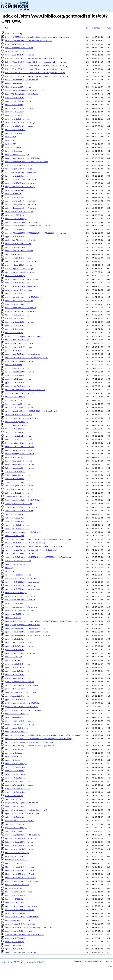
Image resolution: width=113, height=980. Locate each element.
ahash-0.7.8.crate (14, 105)
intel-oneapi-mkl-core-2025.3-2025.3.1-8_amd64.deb (31, 411)
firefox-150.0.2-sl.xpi (17, 315)
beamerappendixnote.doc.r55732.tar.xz (24, 158)
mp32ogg (9, 568)
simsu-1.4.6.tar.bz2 (15, 792)
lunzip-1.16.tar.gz (15, 514)
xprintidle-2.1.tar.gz (16, 949)
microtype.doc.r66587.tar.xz (20, 553)
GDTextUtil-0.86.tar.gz (17, 51)
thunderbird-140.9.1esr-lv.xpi (21, 870)
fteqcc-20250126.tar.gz (17, 340)
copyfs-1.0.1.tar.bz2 (16, 229)
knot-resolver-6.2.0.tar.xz (19, 450)
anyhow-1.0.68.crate (15, 112)
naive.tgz (10, 571)
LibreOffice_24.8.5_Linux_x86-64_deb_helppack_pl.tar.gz (34, 58)
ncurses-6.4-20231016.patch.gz (21, 585)
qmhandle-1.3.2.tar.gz (16, 714)
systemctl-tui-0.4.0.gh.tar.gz (21, 838)
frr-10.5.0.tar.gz (14, 329)
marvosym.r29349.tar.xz (17, 528)
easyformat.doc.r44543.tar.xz (20, 272)
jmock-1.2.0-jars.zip (16, 429)
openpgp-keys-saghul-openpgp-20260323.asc (27, 632)
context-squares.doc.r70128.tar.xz (23, 222)
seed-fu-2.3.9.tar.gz (16, 764)
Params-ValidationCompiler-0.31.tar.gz (25, 90)
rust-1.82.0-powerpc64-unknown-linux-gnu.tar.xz (30, 746)
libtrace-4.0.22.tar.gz (17, 493)
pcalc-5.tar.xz (13, 660)
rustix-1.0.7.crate (15, 753)
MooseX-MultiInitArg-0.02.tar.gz (22, 80)
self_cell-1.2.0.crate (16, 767)
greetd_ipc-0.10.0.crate (17, 386)
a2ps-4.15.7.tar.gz (15, 98)
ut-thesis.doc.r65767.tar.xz (20, 910)
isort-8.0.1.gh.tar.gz (16, 422)
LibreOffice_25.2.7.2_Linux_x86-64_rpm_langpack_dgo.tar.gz (36, 69)
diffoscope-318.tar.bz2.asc (19, 251)
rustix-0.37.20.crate (16, 749)
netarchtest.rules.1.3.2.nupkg (21, 596)
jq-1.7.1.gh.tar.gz (15, 432)
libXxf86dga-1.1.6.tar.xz (18, 475)
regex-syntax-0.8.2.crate (18, 721)
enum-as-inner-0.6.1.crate (19, 290)
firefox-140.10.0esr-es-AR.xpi (21, 311)
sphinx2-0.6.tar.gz (15, 817)
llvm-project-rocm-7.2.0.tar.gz (21, 507)
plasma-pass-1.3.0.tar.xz (18, 678)
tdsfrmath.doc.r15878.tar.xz (20, 849)
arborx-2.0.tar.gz (14, 115)
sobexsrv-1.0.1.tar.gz (16, 806)
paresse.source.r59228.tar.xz (20, 653)
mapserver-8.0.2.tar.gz (17, 525)
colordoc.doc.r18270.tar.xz (19, 212)
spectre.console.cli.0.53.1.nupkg (22, 813)
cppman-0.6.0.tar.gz (15, 236)
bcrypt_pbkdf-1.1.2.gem (17, 155)
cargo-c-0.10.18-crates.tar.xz (21, 183)
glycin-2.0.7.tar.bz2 (16, 375)
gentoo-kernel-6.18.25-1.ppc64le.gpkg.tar (27, 358)
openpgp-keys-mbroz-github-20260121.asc (25, 628)
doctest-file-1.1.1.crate (18, 258)
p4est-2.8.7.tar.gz (15, 650)
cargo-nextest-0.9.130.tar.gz (20, 187)
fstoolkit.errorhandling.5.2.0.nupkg (24, 336)
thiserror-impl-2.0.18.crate (20, 867)
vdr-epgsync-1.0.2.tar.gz (18, 920)
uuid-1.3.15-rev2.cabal (17, 913)
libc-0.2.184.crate (15, 479)
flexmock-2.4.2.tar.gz (16, 318)
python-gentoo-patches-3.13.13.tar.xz (24, 703)
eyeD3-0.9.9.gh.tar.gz (16, 304)
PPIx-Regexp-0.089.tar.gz (18, 87)
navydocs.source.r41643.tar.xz (21, 578)
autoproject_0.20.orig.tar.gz (20, 122)
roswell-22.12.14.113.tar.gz (20, 724)
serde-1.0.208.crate (15, 774)
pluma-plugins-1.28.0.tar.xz (20, 682)
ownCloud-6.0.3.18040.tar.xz (20, 646)
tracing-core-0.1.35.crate (19, 892)
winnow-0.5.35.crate (15, 938)
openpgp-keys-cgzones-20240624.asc (23, 625)
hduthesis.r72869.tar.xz (17, 404)
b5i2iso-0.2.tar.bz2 (15, 130)
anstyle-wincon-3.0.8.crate (19, 108)
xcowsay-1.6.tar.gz (15, 942)
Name (7, 28)
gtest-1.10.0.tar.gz (15, 397)
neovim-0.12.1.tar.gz (16, 593)
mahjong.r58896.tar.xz (16, 518)
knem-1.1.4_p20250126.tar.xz (20, 447)
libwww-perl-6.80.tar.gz (17, 496)
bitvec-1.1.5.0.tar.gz (16, 176)
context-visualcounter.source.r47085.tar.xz (28, 226)
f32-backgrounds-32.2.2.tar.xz (21, 308)
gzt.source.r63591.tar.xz (18, 400)
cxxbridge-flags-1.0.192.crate (21, 240)
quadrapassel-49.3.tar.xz (18, 717)
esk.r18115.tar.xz (14, 293)
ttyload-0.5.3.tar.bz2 (16, 895)
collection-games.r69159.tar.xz (21, 204)
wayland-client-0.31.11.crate (20, 924)
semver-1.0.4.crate (15, 771)
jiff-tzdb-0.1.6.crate (16, 425)
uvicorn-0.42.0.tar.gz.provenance (22, 917)
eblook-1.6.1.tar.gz (15, 276)
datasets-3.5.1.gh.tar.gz (18, 244)
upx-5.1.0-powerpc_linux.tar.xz (21, 906)
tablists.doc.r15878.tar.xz (19, 842)
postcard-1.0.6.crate (16, 689)
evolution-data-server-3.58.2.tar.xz (24, 297)
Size (109, 28)
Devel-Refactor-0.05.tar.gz (19, 48)
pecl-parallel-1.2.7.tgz (17, 664)
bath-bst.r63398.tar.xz (17, 147)
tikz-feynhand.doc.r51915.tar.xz (22, 881)
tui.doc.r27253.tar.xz (16, 899)
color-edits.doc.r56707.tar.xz (21, 208)
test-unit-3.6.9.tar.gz (17, 853)
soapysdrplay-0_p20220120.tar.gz (22, 803)
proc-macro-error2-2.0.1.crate (21, 692)
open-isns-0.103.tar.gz (17, 614)
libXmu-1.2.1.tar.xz (15, 472)
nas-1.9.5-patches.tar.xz (18, 575)
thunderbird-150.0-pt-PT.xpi (20, 874)
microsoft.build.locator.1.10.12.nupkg (25, 543)
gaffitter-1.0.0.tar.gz (17, 350)
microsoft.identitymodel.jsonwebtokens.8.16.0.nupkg (32, 550)
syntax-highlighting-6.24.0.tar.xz (23, 835)
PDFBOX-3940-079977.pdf (17, 83)
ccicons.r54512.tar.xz (16, 190)
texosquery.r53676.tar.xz (18, 856)
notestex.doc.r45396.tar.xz (19, 610)
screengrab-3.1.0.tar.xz (17, 756)
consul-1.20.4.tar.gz (16, 219)
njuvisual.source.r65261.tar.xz (21, 607)
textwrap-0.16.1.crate (16, 860)
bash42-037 (11, 144)
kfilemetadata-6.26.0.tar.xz (20, 443)
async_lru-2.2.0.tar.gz (17, 119)
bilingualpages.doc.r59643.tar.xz (22, 172)
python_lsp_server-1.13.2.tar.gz (22, 707)
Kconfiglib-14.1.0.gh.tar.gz (20, 55)
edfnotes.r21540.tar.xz (17, 283)
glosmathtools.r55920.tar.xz (20, 372)
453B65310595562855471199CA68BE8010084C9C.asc (29, 41)
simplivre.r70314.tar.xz (17, 788)
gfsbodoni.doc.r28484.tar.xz (20, 361)
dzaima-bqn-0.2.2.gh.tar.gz (19, 268)
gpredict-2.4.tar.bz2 (16, 382)
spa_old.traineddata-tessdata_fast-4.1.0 (26, 810)
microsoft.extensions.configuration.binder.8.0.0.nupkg (33, 546)
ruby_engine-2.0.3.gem (16, 728)
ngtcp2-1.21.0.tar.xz (16, 603)
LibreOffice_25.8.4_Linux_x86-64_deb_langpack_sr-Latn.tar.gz (37, 76)
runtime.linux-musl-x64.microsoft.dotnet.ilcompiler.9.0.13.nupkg (39, 739)
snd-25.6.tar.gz (13, 799)
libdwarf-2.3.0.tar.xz (16, 482)
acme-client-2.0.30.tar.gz (19, 101)
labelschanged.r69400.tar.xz (20, 468)
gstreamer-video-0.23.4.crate (20, 393)
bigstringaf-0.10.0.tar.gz (19, 169)
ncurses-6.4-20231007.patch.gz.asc (23, 582)
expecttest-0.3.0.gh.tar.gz (19, 301)
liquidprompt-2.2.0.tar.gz (19, 504)
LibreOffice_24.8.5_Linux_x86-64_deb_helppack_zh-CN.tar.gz (36, 62)
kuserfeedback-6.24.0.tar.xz (20, 464)
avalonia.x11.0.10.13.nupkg (19, 126)
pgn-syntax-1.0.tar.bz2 (17, 671)
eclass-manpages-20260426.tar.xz (22, 279)
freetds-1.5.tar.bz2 (15, 325)
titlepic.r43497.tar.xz (17, 885)
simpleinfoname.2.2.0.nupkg (19, 785)
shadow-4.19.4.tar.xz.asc (18, 781)
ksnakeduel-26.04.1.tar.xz (19, 461)
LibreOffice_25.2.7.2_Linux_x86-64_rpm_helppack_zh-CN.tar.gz (37, 65)
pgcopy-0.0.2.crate (15, 667)
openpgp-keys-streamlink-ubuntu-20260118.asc (28, 635)
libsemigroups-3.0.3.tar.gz (19, 489)
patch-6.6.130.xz (14, 657)
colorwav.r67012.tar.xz (17, 215)
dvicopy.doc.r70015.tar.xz (19, 265)
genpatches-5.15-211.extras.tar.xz (23, 354)
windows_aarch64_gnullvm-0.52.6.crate (24, 935)
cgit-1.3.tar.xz (13, 194)
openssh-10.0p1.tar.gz (16, 639)
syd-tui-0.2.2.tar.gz (16, 828)
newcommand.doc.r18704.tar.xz (20, 600)
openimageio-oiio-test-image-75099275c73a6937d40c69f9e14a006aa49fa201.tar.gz (45, 621)
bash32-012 (11, 140)
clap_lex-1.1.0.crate (16, 197)
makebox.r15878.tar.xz (16, 521)
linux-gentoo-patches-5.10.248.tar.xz (24, 500)
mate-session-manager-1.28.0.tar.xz (23, 532)
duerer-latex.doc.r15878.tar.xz (21, 261)
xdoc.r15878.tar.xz (15, 945)
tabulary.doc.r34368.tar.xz (19, 845)
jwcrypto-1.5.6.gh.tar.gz (18, 436)
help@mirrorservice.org (103, 961)
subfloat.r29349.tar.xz (17, 824)
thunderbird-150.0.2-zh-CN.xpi (21, 878)
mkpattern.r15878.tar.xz (17, 564)
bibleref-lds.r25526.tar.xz (19, 165)
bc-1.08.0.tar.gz (14, 151)
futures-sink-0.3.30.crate (19, 347)
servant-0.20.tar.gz (15, 778)
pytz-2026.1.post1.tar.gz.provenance (24, 710)
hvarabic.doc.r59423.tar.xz (19, 407)
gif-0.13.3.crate (14, 365)
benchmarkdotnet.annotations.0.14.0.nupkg (27, 162)
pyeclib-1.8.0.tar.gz (16, 699)
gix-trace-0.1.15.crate (17, 368)
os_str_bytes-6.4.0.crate (18, 642)
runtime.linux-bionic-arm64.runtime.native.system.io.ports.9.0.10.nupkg (43, 735)
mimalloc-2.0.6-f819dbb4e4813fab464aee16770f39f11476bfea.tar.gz (38, 557)
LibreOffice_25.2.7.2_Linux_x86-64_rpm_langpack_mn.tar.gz (35, 73)
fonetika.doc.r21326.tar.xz (19, 322)
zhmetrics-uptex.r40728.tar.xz (21, 952)
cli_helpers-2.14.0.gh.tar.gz (20, 201)
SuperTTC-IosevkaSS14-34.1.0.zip (22, 94)
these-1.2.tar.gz (14, 863)
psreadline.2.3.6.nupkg (17, 696)
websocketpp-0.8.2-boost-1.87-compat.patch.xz (29, 927)
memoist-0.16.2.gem (15, 536)
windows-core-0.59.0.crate (19, 931)
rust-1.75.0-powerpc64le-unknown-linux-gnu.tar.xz (31, 742)
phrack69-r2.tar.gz (15, 675)
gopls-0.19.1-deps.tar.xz (18, 379)
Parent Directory (14, 33)
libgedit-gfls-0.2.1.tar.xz (19, 486)
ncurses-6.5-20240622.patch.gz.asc (23, 589)
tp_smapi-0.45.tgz (14, 888)
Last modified (93, 28)
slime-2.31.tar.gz (14, 796)
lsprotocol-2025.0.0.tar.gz (19, 511)
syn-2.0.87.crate (14, 831)
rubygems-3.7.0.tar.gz (16, 732)
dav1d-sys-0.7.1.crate (16, 247)
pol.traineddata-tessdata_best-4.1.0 (24, 685)
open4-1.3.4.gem (13, 618)
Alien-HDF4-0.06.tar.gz (17, 44)
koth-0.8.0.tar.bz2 (15, 457)
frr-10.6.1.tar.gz (14, 333)
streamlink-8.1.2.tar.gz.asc (20, 821)
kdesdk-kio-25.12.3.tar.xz (19, 439)
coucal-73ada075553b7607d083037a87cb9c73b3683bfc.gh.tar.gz (36, 233)
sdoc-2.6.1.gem (13, 760)
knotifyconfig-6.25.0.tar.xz (20, 454)
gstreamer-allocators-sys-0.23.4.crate (25, 390)
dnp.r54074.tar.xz (14, 254)
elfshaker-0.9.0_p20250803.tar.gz (22, 286)
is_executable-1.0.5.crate (19, 415)
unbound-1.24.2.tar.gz (16, 902)
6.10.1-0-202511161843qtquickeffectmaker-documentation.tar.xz (37, 37)
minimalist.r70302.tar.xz (18, 561)
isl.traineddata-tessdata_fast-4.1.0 (24, 418)
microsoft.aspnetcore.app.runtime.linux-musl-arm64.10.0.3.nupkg (38, 539)
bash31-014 (11, 137)
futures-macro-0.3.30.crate (19, 343)
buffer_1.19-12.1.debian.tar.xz (21, 179)
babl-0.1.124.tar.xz (15, 133)
